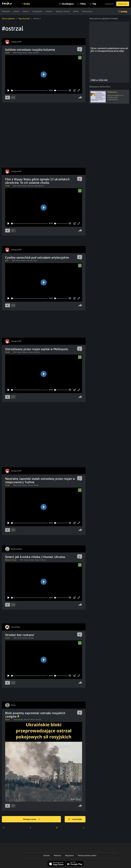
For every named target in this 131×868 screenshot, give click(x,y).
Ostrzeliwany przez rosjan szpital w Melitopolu (37, 349)
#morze (30, 485)
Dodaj (27, 4)
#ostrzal (25, 638)
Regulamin (69, 855)
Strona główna (8, 18)
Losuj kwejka (75, 819)
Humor (16, 11)
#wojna (25, 53)
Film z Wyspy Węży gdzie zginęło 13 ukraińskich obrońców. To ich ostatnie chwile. (37, 181)
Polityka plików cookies (87, 855)
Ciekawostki (37, 11)
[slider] (29, 90)
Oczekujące (68, 4)
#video (30, 53)
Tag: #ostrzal (24, 18)
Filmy (83, 4)
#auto (35, 261)
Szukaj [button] (124, 11)
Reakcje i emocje (63, 11)
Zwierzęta (6, 11)
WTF (7, 261)
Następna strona (31, 819)
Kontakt (47, 855)
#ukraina (36, 53)
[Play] (8, 90)
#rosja (20, 53)
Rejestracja (123, 4)
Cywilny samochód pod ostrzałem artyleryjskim (37, 258)
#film (15, 53)
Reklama (57, 855)
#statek (36, 485)
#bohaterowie (39, 186)
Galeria (26, 11)
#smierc (32, 560)
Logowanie (109, 4)
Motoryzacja (87, 11)
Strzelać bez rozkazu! (20, 635)
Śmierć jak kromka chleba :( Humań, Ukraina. (35, 557)
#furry (20, 638)
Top (94, 4)
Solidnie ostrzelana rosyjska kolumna (30, 50)
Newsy (76, 11)
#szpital (25, 352)
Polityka (49, 11)
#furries (31, 638)
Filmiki (7, 53)
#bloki (33, 720)
